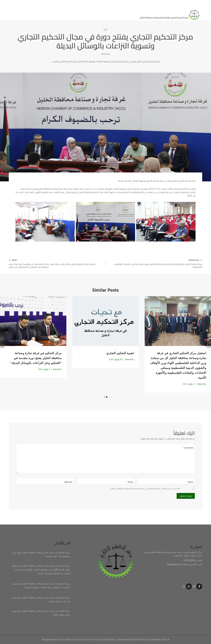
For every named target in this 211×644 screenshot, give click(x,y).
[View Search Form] (12, 15)
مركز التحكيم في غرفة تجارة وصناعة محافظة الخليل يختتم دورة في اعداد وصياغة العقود (41, 599)
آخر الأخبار (76, 15)
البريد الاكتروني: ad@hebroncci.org (185, 564)
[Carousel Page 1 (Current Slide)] (107, 398)
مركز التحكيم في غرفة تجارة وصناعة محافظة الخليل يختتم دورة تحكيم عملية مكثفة (41, 613)
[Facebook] (199, 586)
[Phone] (184, 587)
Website (68, 483)
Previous (2, 346)
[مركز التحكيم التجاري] (171, 15)
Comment (188, 449)
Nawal (104, 54)
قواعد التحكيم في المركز (33, 15)
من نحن (93, 15)
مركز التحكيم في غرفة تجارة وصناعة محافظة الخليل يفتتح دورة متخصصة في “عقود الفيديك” (41, 554)
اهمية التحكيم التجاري (120, 354)
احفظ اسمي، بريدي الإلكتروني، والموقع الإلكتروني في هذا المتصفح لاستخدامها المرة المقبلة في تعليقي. (145, 490)
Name (190, 483)
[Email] (105, 482)
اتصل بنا (58, 15)
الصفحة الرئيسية (114, 15)
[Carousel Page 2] (104, 398)
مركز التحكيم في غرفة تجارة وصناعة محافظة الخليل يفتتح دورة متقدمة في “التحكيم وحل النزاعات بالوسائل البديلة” (36, 359)
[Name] (166, 482)
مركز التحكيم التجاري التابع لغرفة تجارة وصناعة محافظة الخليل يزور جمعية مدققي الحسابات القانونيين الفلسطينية (155, 264)
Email (130, 483)
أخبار (105, 30)
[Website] (45, 482)
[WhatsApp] (189, 586)
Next (209, 346)
